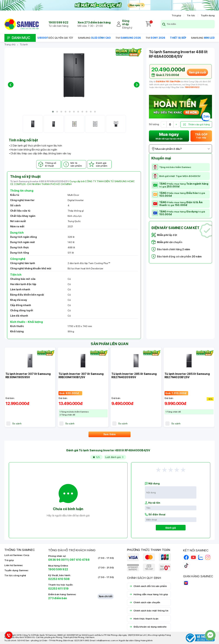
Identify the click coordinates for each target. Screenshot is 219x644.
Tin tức (191, 15)
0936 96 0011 (58, 560)
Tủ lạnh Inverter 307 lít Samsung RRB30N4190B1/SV (81, 376)
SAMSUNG (94, 38)
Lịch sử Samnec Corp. (17, 555)
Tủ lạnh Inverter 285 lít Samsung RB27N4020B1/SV (187, 376)
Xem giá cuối (197, 72)
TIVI (128, 38)
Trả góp (176, 15)
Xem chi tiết (106, 596)
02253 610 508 (59, 579)
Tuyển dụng (208, 15)
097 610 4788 (80, 560)
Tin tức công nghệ (15, 575)
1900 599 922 (58, 22)
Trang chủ (10, 44)
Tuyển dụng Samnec (16, 570)
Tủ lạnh (24, 44)
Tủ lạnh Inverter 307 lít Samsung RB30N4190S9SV (28, 376)
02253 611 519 (58, 589)
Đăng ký (127, 28)
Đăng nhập (126, 23)
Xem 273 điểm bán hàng (94, 22)
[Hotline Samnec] (8, 636)
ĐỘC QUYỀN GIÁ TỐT (55, 38)
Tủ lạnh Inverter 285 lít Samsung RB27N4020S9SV (134, 376)
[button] (53, 112)
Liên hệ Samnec (14, 565)
